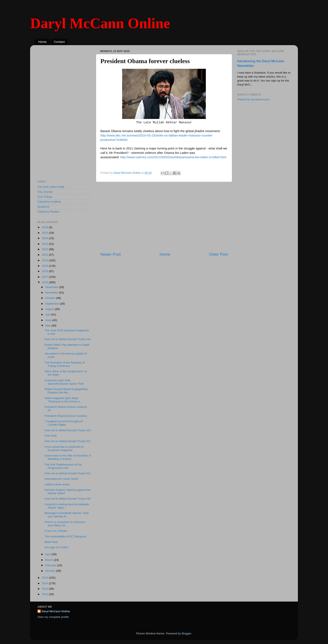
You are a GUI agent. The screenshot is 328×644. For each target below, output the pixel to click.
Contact (59, 42)
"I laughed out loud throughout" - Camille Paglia (65, 423)
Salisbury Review (48, 212)
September (53, 304)
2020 (45, 260)
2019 (45, 266)
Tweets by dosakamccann (253, 99)
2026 (45, 227)
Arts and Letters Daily (51, 187)
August (50, 309)
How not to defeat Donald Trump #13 (68, 430)
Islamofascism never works (61, 479)
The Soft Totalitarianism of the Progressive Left (63, 466)
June (49, 320)
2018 (45, 271)
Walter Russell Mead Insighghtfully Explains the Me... (66, 391)
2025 (45, 233)
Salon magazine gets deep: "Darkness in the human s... (63, 400)
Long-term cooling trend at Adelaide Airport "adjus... (67, 506)
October (51, 298)
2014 (45, 583)
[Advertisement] (164, 217)
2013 (45, 589)
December (52, 287)
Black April (51, 542)
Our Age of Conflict (56, 547)
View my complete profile (53, 617)
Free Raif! (51, 436)
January (51, 571)
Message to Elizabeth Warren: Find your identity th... (67, 515)
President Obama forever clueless (66, 416)
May (48, 326)
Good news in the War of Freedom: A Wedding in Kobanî (68, 457)
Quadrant (43, 207)
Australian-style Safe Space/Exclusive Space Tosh (64, 382)
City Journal (45, 192)
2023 (45, 244)
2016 (45, 282)
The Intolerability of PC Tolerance (65, 536)
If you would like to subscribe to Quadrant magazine (64, 448)
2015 (45, 578)
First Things (45, 197)
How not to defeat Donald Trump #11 (68, 473)
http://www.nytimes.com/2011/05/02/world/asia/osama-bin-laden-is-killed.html (173, 157)
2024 (45, 238)
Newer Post (110, 254)
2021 (45, 255)
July (48, 314)
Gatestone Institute (49, 202)
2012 (45, 594)
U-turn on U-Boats (56, 531)
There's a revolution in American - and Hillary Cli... (66, 524)
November (52, 293)
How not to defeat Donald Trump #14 (68, 339)
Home (42, 42)
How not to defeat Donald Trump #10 (68, 499)
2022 (45, 249)
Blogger (186, 633)
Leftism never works (57, 484)
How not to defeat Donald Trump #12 (68, 441)
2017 (45, 277)
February (51, 565)
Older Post (218, 254)
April (48, 554)
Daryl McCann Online (100, 23)
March (49, 560)
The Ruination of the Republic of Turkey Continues (65, 364)
